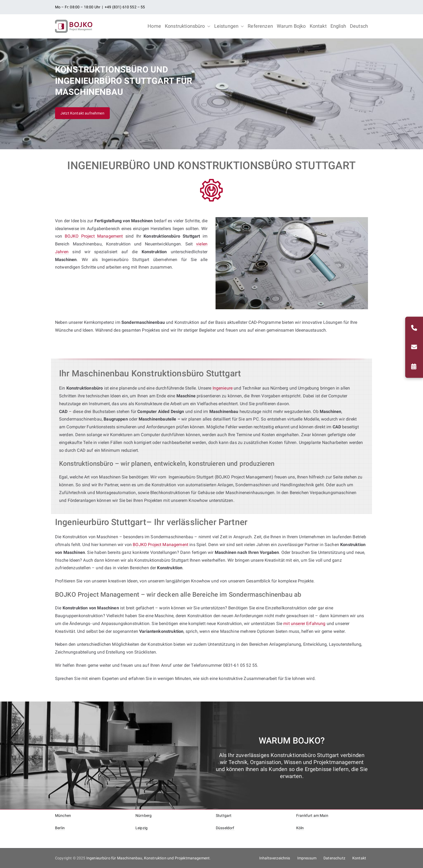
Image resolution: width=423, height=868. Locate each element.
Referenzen (260, 26)
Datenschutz (334, 858)
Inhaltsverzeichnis (275, 858)
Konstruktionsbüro (188, 26)
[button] (208, 26)
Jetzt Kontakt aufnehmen (82, 113)
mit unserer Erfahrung (304, 624)
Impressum (307, 858)
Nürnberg (144, 815)
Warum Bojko (291, 26)
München (63, 815)
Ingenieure (223, 388)
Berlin (60, 828)
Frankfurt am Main (312, 815)
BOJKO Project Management (94, 236)
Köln (300, 828)
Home (154, 26)
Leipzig (141, 828)
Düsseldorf (225, 828)
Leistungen (229, 26)
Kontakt (318, 26)
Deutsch (359, 26)
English (338, 26)
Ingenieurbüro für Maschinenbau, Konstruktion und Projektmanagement (148, 858)
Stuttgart (224, 815)
